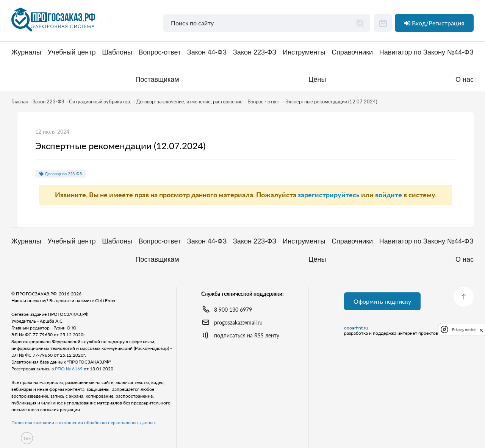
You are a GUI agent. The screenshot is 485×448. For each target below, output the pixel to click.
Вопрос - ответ (264, 101)
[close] (481, 329)
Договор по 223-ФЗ (61, 174)
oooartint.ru (356, 328)
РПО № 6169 (69, 369)
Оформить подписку (382, 301)
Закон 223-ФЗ (255, 52)
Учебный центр (71, 52)
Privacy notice (464, 330)
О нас (465, 80)
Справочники (352, 52)
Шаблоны (117, 52)
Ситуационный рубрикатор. (100, 101)
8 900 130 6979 (233, 310)
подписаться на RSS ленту (247, 335)
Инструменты (304, 52)
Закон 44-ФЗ (207, 52)
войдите (389, 195)
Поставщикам (157, 80)
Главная (20, 101)
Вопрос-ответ (160, 52)
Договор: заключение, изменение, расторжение (189, 101)
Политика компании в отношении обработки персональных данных (84, 422)
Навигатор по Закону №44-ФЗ (426, 52)
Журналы (26, 52)
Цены (317, 80)
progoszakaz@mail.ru (238, 322)
